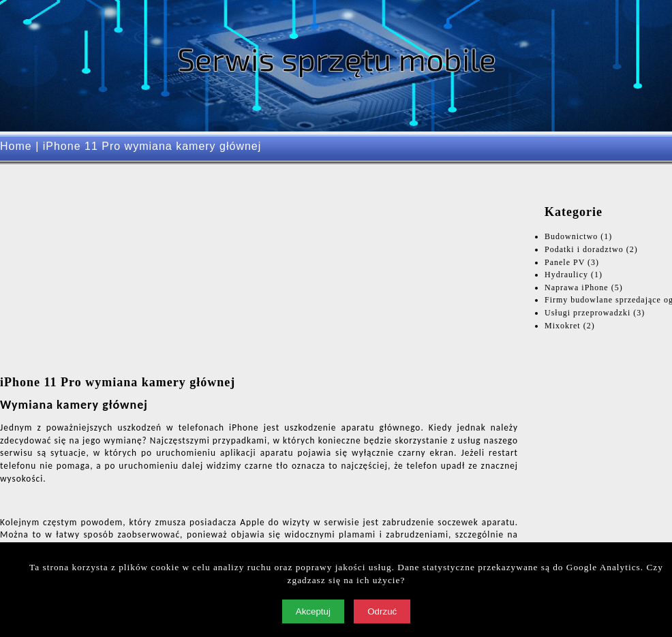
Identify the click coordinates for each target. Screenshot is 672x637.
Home (16, 146)
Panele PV (565, 262)
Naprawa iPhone (577, 288)
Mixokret (563, 326)
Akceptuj (313, 611)
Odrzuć (382, 611)
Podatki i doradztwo (584, 249)
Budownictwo (571, 236)
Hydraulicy (566, 275)
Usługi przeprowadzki (587, 313)
